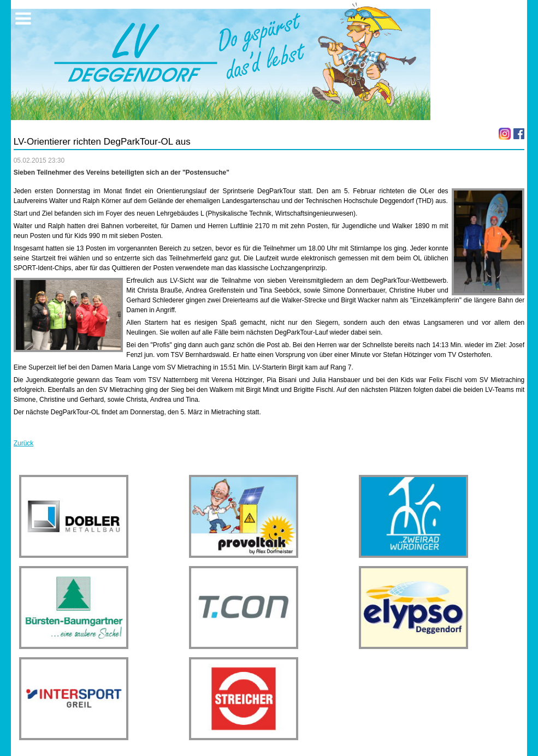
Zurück (24, 443)
